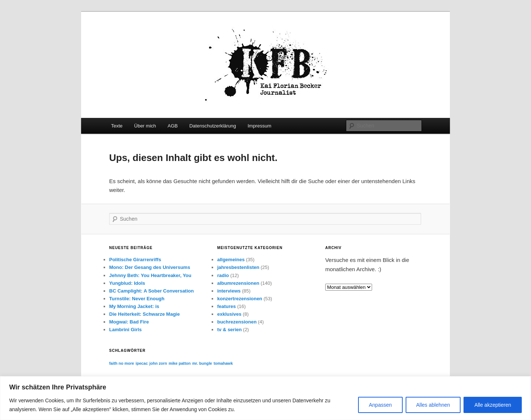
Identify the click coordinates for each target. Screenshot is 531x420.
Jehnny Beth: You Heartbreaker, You (150, 275)
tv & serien (229, 330)
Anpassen (380, 405)
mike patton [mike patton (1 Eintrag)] (180, 363)
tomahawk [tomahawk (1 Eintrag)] (223, 363)
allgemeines (231, 260)
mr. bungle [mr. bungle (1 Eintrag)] (202, 363)
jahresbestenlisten (238, 267)
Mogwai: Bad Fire (129, 322)
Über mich (145, 126)
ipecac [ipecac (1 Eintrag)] (142, 363)
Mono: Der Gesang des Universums (150, 267)
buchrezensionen (237, 322)
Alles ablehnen (433, 405)
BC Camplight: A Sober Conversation (151, 291)
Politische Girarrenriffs (135, 260)
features (227, 306)
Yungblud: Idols (127, 283)
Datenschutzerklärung (212, 126)
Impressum (259, 126)
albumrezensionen (238, 283)
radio (223, 275)
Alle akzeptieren (493, 405)
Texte (117, 126)
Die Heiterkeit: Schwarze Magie (144, 314)
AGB (173, 126)
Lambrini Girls (125, 330)
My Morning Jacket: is (134, 306)
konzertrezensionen (240, 299)
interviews (229, 291)
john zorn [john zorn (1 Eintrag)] (158, 363)
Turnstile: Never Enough (137, 299)
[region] (265, 398)
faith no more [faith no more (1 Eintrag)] (122, 363)
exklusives (229, 314)
